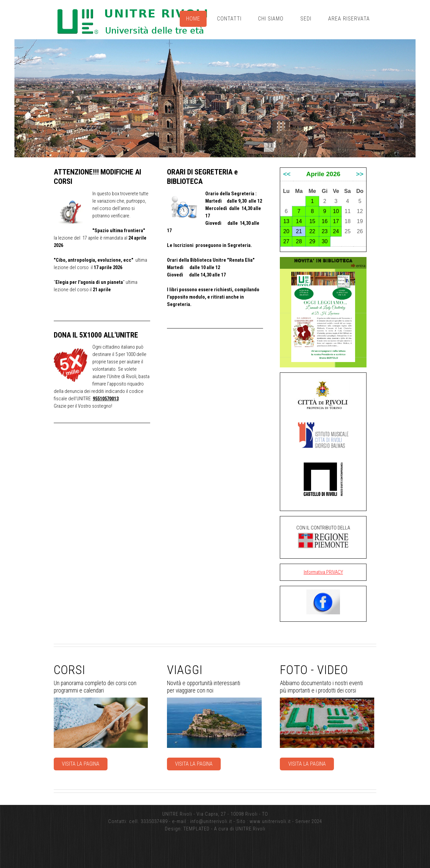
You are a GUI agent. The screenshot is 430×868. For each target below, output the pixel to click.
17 (336, 221)
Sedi (306, 19)
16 (325, 221)
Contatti (229, 19)
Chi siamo (271, 19)
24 (336, 231)
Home (193, 19)
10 (336, 211)
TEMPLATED (197, 829)
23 (325, 231)
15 (312, 221)
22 (312, 231)
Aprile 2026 (323, 174)
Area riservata (349, 19)
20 (286, 231)
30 (325, 241)
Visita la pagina (81, 764)
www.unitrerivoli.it (270, 821)
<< (287, 174)
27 (286, 241)
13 (286, 221)
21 (299, 231)
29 (312, 241)
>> (360, 174)
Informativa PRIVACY (323, 572)
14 (299, 221)
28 (299, 241)
